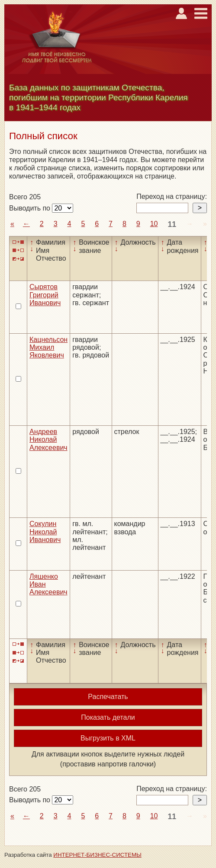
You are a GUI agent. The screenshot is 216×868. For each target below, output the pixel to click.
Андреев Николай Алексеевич (48, 440)
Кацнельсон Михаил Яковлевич (48, 348)
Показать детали (108, 717)
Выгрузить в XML (108, 738)
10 (154, 224)
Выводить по (31, 208)
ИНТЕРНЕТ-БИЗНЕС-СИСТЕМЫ (97, 855)
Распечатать (108, 697)
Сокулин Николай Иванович (45, 532)
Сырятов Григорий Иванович (45, 295)
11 (172, 224)
